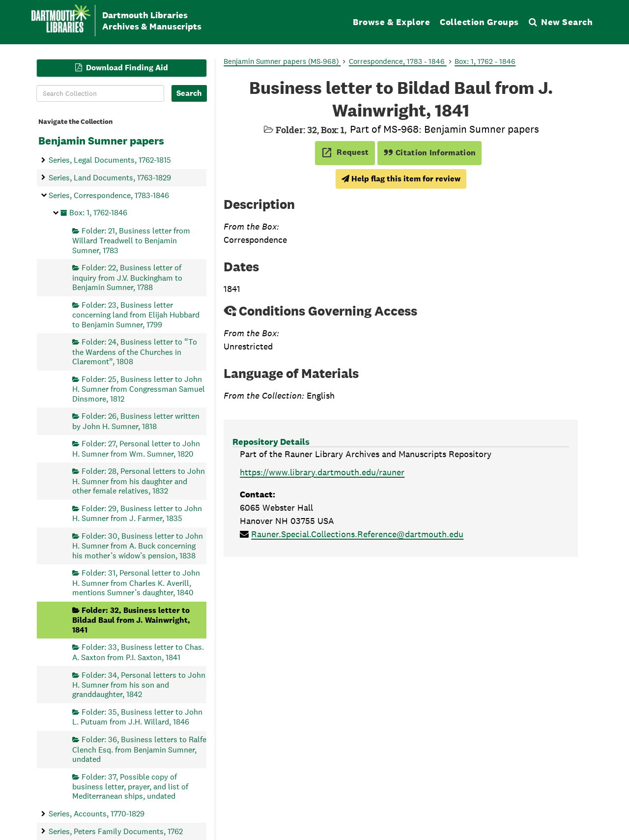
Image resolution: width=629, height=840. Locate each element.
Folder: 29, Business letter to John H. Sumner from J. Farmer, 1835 (137, 513)
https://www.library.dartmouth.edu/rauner (322, 472)
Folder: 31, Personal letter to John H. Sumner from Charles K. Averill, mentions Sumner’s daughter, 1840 (136, 583)
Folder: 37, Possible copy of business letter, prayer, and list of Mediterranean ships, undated (130, 786)
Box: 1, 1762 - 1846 (485, 61)
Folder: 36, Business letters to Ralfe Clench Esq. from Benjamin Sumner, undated (139, 749)
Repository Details (271, 442)
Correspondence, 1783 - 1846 (398, 61)
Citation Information (430, 153)
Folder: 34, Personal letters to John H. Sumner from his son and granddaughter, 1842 (139, 684)
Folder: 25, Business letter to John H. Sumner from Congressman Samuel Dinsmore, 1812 (139, 389)
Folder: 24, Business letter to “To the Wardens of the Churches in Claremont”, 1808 (135, 352)
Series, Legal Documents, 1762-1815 (110, 160)
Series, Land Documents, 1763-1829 (110, 177)
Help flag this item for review (401, 179)
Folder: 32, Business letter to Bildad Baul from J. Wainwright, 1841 (131, 620)
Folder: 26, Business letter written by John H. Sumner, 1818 (136, 421)
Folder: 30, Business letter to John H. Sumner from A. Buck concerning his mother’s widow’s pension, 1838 (138, 545)
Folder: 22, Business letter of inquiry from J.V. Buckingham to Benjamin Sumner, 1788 (127, 277)
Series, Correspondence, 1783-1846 (109, 195)
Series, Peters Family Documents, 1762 (116, 831)
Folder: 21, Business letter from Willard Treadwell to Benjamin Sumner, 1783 (131, 240)
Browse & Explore (391, 22)
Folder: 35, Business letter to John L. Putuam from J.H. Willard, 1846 (137, 717)
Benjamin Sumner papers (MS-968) (282, 61)
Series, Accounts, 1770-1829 (97, 814)
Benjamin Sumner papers (101, 141)
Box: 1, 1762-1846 (98, 213)
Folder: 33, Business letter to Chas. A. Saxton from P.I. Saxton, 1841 (138, 652)
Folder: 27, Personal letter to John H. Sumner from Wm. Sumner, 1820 (136, 449)
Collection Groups (479, 22)
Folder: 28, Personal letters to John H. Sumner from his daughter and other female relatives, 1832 (139, 481)
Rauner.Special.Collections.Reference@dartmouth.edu (357, 534)
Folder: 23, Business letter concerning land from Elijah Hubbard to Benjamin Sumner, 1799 (136, 314)
